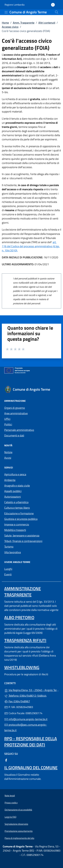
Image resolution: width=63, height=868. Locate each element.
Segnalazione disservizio (16, 824)
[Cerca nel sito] (57, 12)
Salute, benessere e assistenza (22, 536)
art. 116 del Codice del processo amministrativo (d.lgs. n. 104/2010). (31, 246)
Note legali (10, 796)
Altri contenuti (47, 23)
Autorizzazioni (13, 497)
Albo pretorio (19, 617)
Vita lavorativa (13, 552)
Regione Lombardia (15, 5)
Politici (8, 424)
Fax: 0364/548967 (17, 701)
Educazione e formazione (19, 513)
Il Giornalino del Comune (31, 768)
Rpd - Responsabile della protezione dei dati (31, 742)
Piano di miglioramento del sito (19, 838)
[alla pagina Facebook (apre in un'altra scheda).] (6, 760)
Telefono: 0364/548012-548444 (25, 696)
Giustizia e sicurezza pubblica (21, 519)
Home (5, 23)
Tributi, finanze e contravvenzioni (23, 541)
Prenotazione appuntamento (19, 831)
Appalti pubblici (13, 491)
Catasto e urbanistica (16, 502)
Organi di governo (15, 408)
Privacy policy (11, 803)
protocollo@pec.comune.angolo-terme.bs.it (26, 727)
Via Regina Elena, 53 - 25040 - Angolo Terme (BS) (31, 690)
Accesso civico (10, 27)
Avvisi (8, 458)
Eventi (8, 574)
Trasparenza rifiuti (25, 640)
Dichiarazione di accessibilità (18, 810)
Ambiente (10, 480)
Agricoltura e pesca (15, 474)
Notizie (8, 452)
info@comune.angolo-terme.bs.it (26, 719)
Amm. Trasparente (24, 23)
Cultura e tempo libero (17, 508)
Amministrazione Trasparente (23, 592)
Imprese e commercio (17, 524)
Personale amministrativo (19, 430)
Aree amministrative (16, 413)
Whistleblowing (22, 667)
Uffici (7, 419)
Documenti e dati (14, 435)
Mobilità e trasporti (15, 530)
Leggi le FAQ (10, 817)
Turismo (9, 547)
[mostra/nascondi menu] (6, 12)
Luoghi (8, 569)
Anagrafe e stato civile (17, 486)
